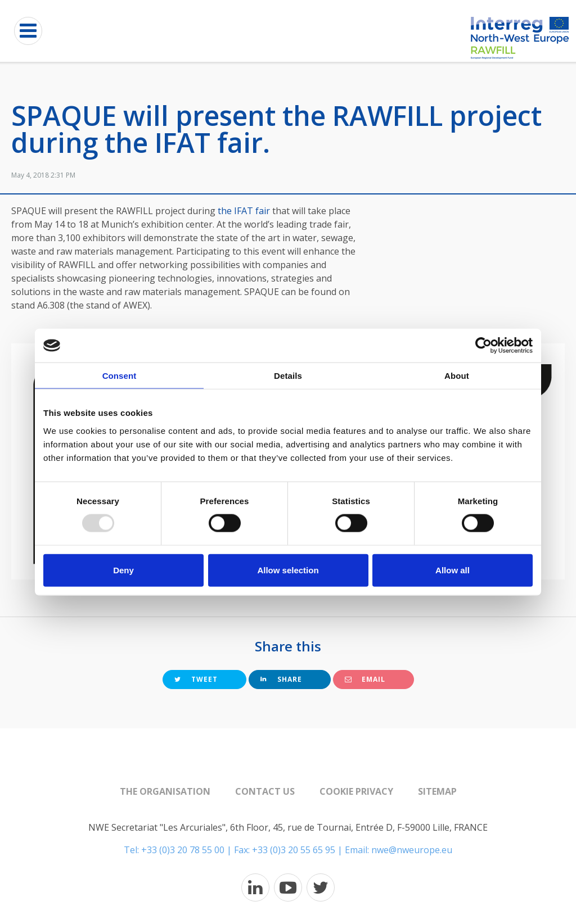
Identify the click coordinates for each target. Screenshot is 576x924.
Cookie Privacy (356, 791)
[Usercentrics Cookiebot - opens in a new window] (483, 346)
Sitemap (437, 791)
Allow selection (288, 570)
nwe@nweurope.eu (412, 850)
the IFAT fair (245, 211)
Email (365, 679)
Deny (123, 570)
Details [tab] (288, 376)
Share (281, 679)
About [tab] (457, 376)
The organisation (165, 791)
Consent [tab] (120, 376)
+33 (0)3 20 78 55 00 (183, 850)
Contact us (265, 791)
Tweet (196, 679)
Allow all (453, 570)
